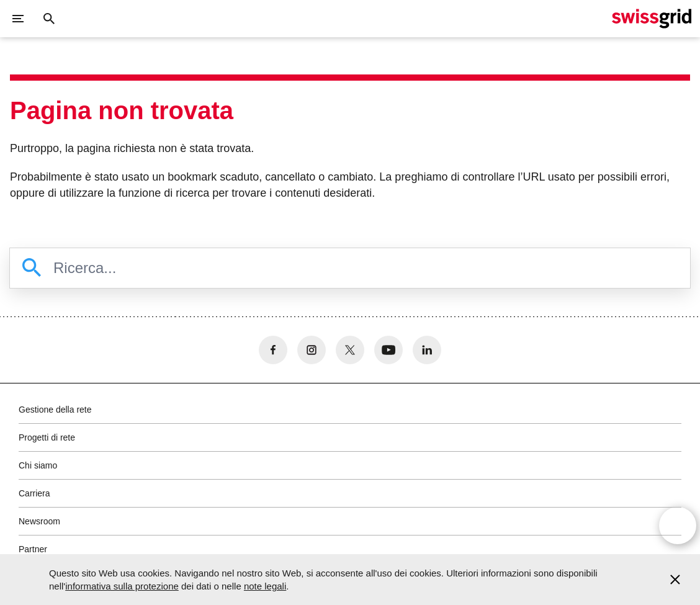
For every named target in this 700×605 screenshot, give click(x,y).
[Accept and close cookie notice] (675, 580)
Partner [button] (33, 549)
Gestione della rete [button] (55, 410)
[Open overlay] (678, 527)
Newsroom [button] (39, 521)
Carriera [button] (34, 493)
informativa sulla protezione (122, 586)
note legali (265, 586)
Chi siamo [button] (38, 465)
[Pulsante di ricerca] (49, 19)
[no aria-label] (273, 350)
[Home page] (652, 19)
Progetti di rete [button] (47, 437)
